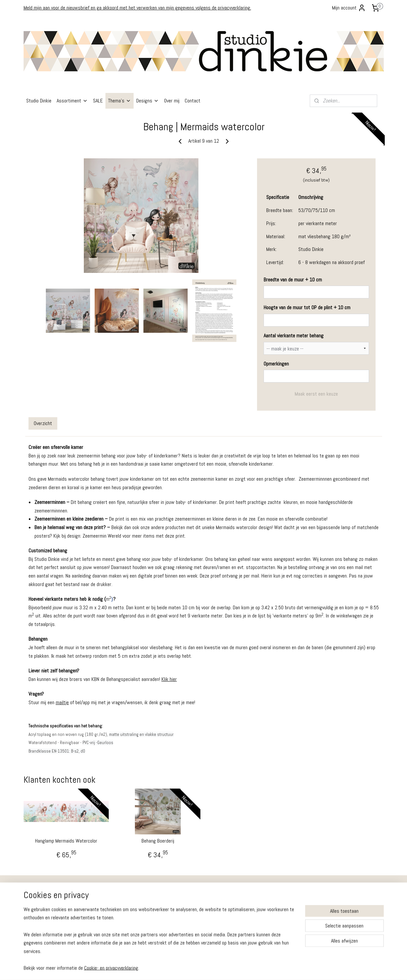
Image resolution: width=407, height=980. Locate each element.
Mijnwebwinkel (265, 968)
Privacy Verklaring (42, 919)
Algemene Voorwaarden (48, 912)
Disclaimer (36, 926)
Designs (148, 101)
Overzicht (43, 423)
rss (196, 968)
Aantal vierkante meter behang (293, 336)
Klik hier (169, 679)
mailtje (62, 702)
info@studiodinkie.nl (118, 930)
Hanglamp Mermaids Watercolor (66, 841)
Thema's (120, 101)
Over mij (172, 101)
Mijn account (349, 8)
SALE (98, 101)
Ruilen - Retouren (42, 898)
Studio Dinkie (39, 101)
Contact (193, 101)
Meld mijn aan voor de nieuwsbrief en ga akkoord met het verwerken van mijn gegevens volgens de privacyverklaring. (137, 8)
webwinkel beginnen (217, 968)
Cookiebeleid (38, 932)
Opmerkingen (276, 364)
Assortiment (72, 101)
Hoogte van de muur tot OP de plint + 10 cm (307, 307)
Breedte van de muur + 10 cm (292, 280)
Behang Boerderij (158, 841)
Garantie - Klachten (44, 905)
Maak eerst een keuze (316, 394)
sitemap (184, 968)
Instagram (252, 903)
